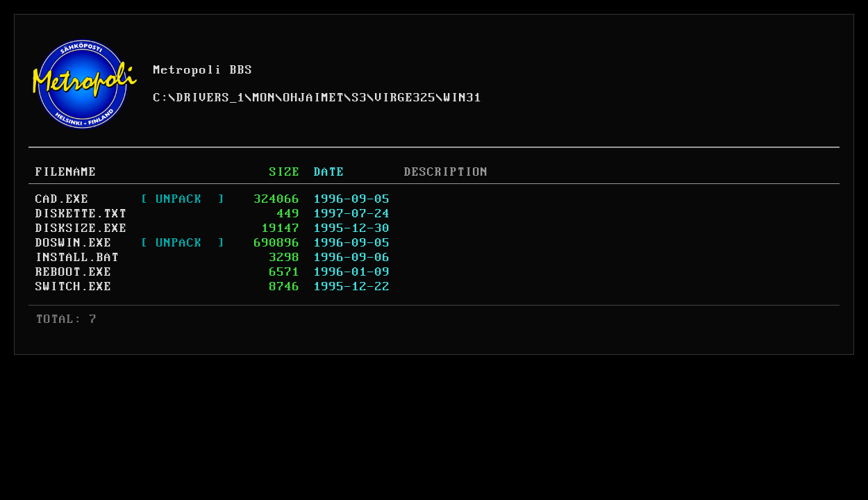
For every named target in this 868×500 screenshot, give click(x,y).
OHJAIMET (314, 98)
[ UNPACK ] (183, 199)
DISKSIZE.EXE (81, 228)
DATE (329, 172)
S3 (360, 98)
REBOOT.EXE (74, 272)
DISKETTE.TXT (81, 214)
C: (161, 98)
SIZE (285, 172)
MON (264, 98)
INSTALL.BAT (77, 258)
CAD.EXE (62, 199)
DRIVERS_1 (211, 98)
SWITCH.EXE (74, 287)
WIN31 (463, 98)
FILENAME (66, 172)
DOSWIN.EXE (74, 243)
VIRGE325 (406, 98)
